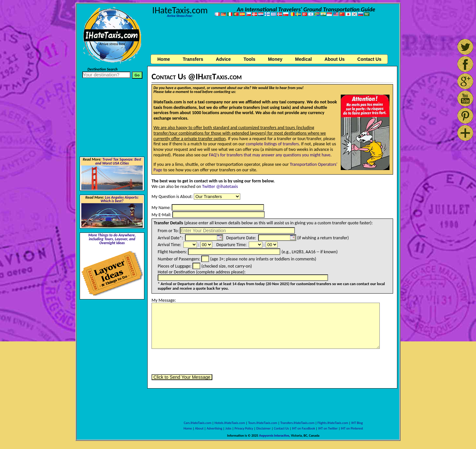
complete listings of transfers (272, 144)
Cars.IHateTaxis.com (198, 423)
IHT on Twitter (328, 428)
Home (164, 59)
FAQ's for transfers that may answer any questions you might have (270, 155)
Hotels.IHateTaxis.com (230, 423)
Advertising (215, 428)
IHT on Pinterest (352, 428)
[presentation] (201, 362)
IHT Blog (357, 423)
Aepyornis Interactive (274, 436)
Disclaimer (264, 428)
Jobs (228, 428)
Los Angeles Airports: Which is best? (119, 199)
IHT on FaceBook (304, 428)
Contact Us (281, 428)
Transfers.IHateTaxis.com (297, 423)
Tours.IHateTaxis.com (263, 423)
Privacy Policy (244, 428)
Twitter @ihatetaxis (220, 186)
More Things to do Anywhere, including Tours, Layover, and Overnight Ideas (112, 239)
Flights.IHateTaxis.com (333, 423)
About (199, 428)
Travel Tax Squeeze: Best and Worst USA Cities (118, 161)
